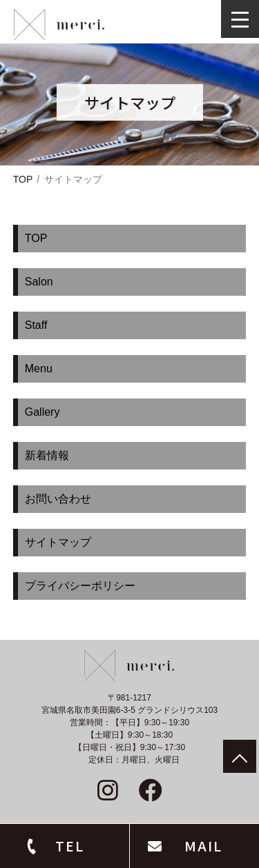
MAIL (203, 846)
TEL (70, 846)
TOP (23, 179)
